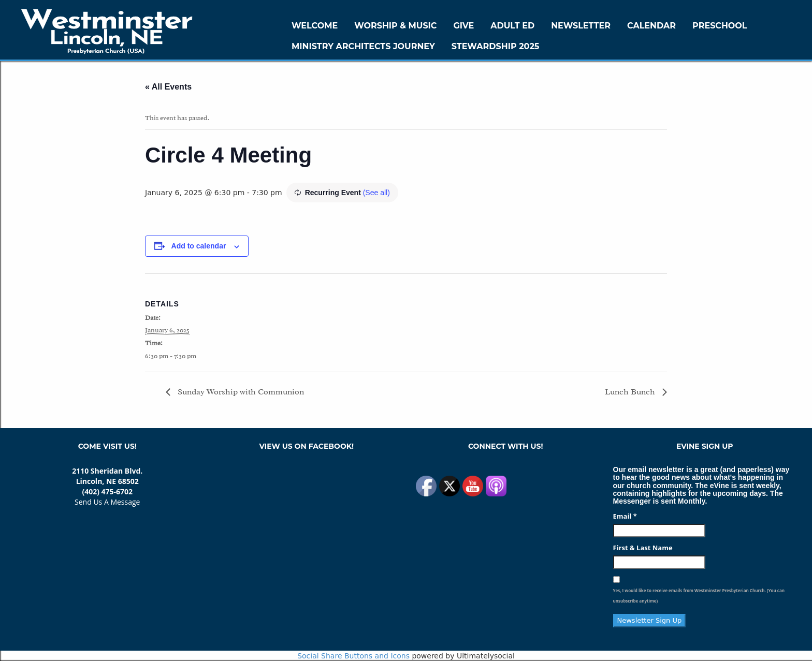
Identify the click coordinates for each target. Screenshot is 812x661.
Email (625, 516)
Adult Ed (512, 26)
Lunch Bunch (631, 392)
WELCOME (315, 26)
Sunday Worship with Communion (240, 392)
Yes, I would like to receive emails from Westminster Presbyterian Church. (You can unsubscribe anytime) (699, 596)
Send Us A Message (107, 502)
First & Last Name (643, 548)
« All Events (168, 87)
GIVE (463, 26)
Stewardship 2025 (496, 46)
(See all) (376, 193)
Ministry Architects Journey (363, 46)
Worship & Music (395, 26)
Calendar (651, 26)
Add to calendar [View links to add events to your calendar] (199, 246)
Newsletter (581, 26)
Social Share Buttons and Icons (353, 656)
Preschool (720, 26)
